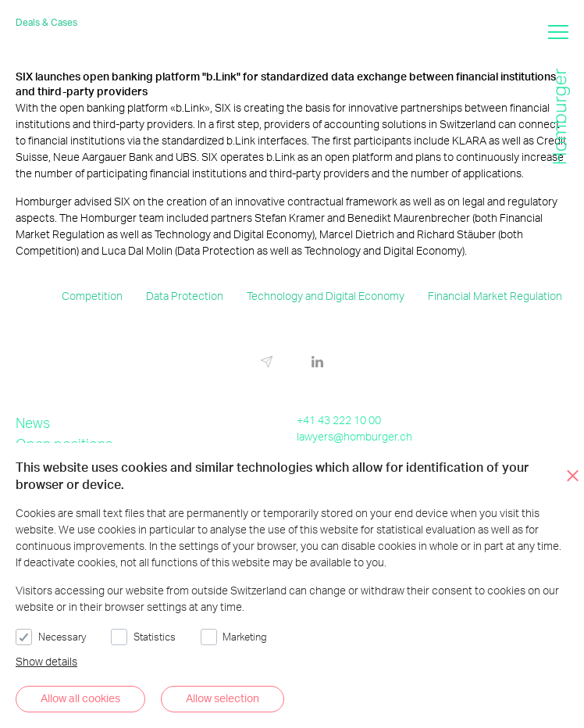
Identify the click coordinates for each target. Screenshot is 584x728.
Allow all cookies (80, 698)
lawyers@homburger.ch (354, 436)
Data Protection (185, 296)
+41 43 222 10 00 (339, 420)
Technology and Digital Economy (326, 296)
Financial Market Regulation (495, 296)
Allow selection (223, 698)
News (33, 422)
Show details (46, 661)
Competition (92, 296)
